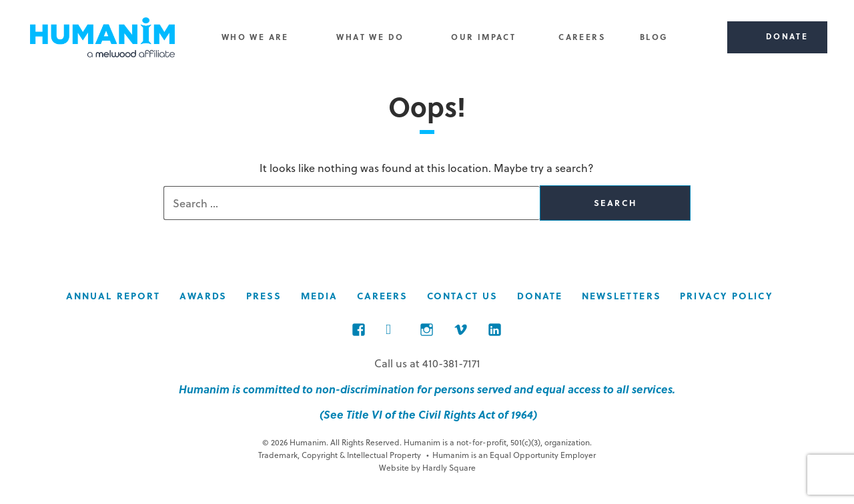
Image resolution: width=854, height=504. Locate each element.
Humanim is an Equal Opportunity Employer (511, 455)
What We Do (370, 37)
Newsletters (621, 296)
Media (320, 296)
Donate (540, 296)
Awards (203, 296)
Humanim (103, 37)
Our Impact (483, 37)
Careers (582, 37)
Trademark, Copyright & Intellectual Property (340, 455)
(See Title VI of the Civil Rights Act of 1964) (427, 414)
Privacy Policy (726, 296)
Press (264, 296)
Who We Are (255, 37)
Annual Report (113, 296)
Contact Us (462, 296)
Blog (654, 37)
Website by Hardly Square (427, 467)
